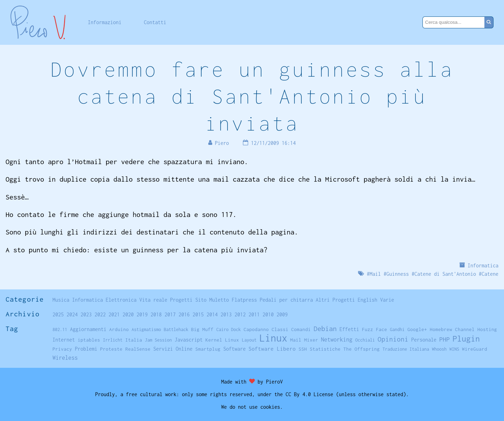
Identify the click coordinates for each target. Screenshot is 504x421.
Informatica (483, 265)
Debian (325, 328)
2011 (254, 314)
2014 (212, 314)
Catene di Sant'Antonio (445, 274)
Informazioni (105, 22)
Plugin (466, 339)
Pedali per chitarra (286, 300)
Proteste (111, 349)
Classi (280, 329)
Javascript (189, 340)
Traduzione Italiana (406, 349)
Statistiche (325, 349)
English (367, 300)
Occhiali (365, 340)
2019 (142, 314)
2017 (170, 314)
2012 (240, 314)
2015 (198, 314)
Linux (273, 338)
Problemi (86, 349)
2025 (58, 314)
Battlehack (176, 329)
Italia (134, 340)
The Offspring (362, 349)
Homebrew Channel (452, 329)
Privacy (62, 349)
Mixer (311, 340)
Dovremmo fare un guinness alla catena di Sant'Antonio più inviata (252, 96)
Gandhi (397, 329)
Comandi (301, 329)
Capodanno (256, 329)
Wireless (65, 358)
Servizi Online (173, 349)
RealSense (138, 349)
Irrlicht (113, 340)
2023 (86, 314)
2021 (114, 314)
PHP (444, 339)
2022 (100, 314)
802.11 (60, 329)
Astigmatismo (146, 329)
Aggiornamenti (88, 329)
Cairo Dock (229, 329)
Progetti (181, 300)
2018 (156, 314)
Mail (375, 274)
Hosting (487, 329)
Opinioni (393, 339)
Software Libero (272, 349)
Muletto (219, 300)
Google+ (417, 329)
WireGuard (475, 349)
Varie (387, 300)
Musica (61, 300)
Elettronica (121, 300)
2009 (282, 314)
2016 (184, 314)
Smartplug (208, 349)
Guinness (398, 274)
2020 (128, 314)
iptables (89, 340)
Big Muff (202, 329)
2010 (268, 314)
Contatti (155, 22)
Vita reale (153, 300)
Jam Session (158, 340)
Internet (64, 340)
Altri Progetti (335, 300)
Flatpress (244, 300)
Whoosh (439, 349)
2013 (226, 314)
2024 (72, 314)
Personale (424, 340)
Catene (490, 274)
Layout (249, 340)
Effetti (349, 329)
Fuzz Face (374, 329)
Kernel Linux (222, 340)
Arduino (119, 329)
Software (234, 349)
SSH (303, 349)
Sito (201, 300)
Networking (337, 339)
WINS (454, 349)
